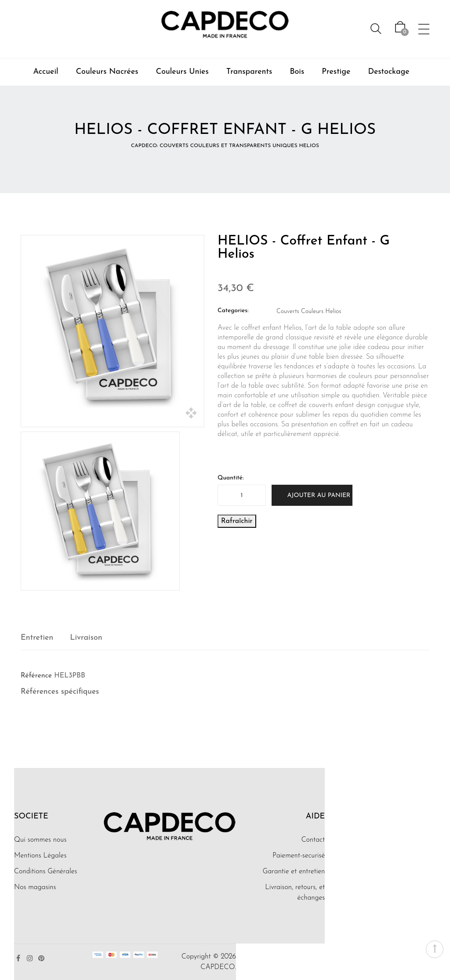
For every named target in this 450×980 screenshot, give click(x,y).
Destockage (388, 72)
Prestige (336, 72)
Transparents (249, 72)
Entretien (37, 638)
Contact (313, 840)
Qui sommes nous (40, 840)
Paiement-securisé (299, 856)
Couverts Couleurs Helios (309, 312)
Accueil (45, 72)
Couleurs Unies (182, 72)
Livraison (86, 638)
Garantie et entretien (294, 872)
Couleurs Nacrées (107, 72)
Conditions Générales (46, 872)
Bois (297, 72)
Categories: (233, 311)
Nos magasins (35, 887)
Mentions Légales (40, 856)
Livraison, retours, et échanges (295, 893)
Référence (36, 676)
